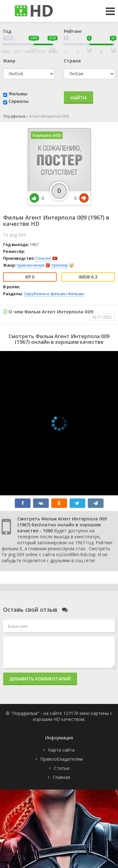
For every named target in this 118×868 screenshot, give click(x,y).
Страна (72, 61)
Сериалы (19, 101)
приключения (31, 265)
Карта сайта (61, 750)
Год (7, 31)
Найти (79, 98)
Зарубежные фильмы (45, 294)
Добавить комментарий (40, 679)
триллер (60, 265)
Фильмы (18, 94)
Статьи (62, 768)
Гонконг (43, 258)
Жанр (9, 61)
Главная (61, 777)
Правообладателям (62, 759)
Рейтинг (73, 31)
